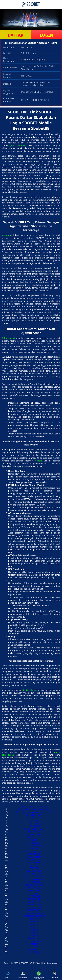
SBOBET (5, 235)
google (38, 461)
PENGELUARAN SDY (34, 829)
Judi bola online (19, 145)
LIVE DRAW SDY (34, 837)
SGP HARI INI (34, 832)
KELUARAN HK (34, 857)
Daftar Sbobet (8, 338)
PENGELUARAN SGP (34, 877)
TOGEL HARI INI (34, 851)
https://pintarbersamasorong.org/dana (34, 812)
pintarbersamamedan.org (34, 806)
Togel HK (34, 935)
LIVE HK (34, 893)
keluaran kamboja (34, 913)
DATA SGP (34, 820)
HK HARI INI (34, 826)
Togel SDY (34, 944)
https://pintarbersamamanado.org (34, 809)
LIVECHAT (54, 975)
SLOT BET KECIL (34, 888)
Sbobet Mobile (29, 690)
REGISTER (23, 975)
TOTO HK (34, 849)
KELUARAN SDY (34, 815)
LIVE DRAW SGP (34, 871)
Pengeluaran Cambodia (34, 916)
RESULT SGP (34, 891)
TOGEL (34, 840)
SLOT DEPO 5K (34, 907)
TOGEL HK (34, 868)
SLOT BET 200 (34, 905)
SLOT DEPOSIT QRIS (34, 885)
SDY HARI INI (34, 899)
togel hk (34, 921)
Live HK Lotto (34, 938)
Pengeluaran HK (34, 835)
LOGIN (47, 35)
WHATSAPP (39, 975)
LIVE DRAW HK (34, 846)
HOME (8, 975)
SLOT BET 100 (34, 902)
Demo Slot (34, 823)
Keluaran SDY (34, 949)
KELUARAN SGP (34, 818)
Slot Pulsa (34, 952)
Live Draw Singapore (34, 941)
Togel (34, 947)
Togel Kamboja (34, 919)
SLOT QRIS (34, 843)
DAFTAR (15, 35)
